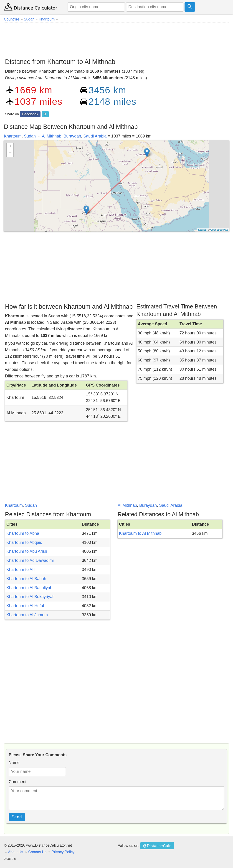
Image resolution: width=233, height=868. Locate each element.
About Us (16, 852)
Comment (18, 782)
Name (14, 763)
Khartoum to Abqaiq (24, 542)
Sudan (30, 136)
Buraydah (72, 136)
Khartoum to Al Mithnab (140, 533)
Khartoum (13, 136)
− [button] (10, 153)
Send (17, 817)
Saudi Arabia (95, 136)
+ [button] (10, 147)
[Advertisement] (116, 39)
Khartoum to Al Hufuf (25, 606)
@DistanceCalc (157, 846)
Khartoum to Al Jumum (27, 615)
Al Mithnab (52, 136)
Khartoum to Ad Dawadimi (30, 560)
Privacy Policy (63, 852)
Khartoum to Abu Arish (27, 551)
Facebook (30, 114)
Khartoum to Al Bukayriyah (30, 597)
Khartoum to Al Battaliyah (29, 588)
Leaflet (202, 230)
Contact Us (37, 852)
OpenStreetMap (219, 230)
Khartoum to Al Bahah (26, 579)
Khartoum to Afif (21, 570)
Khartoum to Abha (23, 533)
